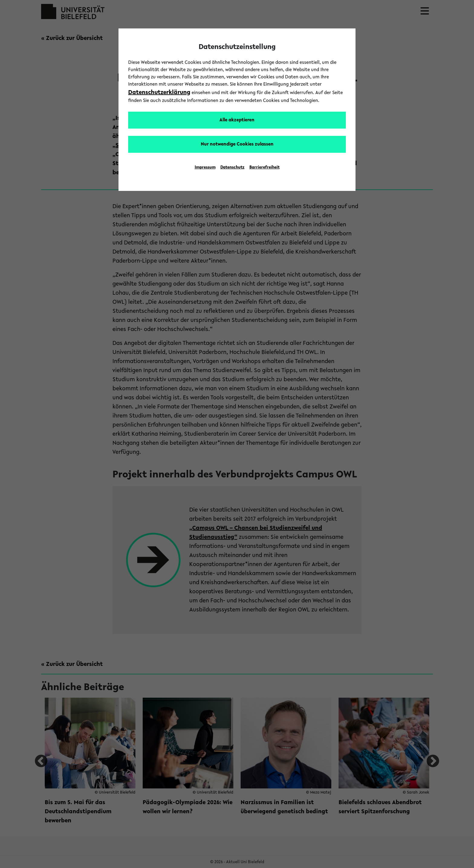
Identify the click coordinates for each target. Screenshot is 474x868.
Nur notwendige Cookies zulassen (237, 144)
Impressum (205, 168)
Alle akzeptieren (237, 120)
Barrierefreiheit (265, 168)
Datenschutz (232, 168)
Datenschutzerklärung (159, 93)
